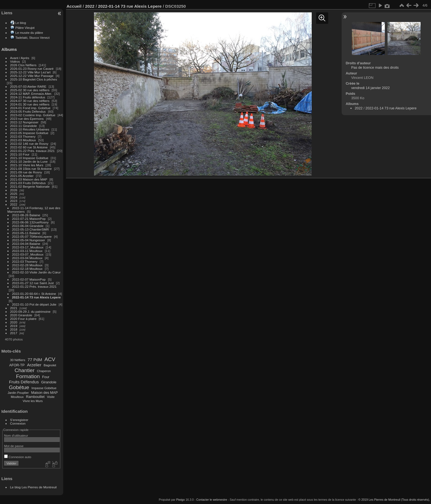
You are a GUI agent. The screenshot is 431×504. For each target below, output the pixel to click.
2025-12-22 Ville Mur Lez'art (30, 72)
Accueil (74, 6)
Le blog (21, 23)
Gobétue (19, 387)
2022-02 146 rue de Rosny (29, 144)
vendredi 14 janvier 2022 (371, 88)
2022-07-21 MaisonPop (29, 219)
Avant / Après (20, 58)
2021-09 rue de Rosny (26, 172)
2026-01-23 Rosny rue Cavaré (32, 69)
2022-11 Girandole (24, 126)
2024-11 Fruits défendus (28, 97)
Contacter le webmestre (212, 500)
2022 (14, 204)
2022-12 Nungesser (24, 122)
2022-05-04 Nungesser (29, 240)
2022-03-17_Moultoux (28, 247)
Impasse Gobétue (44, 388)
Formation (28, 376)
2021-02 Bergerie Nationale (30, 186)
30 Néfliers (18, 360)
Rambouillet (35, 397)
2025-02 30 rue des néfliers (30, 90)
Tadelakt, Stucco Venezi (33, 38)
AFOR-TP (17, 365)
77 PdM (35, 360)
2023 (14, 201)
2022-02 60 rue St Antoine (29, 147)
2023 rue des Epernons (27, 119)
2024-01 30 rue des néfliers (30, 104)
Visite (51, 397)
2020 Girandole (21, 315)
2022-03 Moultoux (23, 140)
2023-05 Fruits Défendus (28, 111)
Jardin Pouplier (18, 393)
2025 (14, 194)
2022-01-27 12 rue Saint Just (33, 283)
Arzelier (34, 365)
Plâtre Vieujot (25, 28)
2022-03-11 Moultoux (27, 251)
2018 (14, 329)
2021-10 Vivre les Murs (27, 165)
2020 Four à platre (23, 319)
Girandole (49, 382)
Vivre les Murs (33, 401)
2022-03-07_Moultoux (28, 254)
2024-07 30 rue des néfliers (30, 101)
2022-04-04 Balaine (26, 244)
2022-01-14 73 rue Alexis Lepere (36, 297)
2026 (14, 190)
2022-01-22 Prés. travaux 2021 (32, 151)
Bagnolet (50, 365)
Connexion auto (18, 457)
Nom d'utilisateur (16, 435)
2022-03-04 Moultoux (27, 258)
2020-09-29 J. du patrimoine (30, 311)
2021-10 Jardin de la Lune (29, 161)
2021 (14, 308)
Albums (9, 49)
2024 (14, 197)
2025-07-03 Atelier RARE (28, 86)
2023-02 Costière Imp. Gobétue (33, 115)
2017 (14, 333)
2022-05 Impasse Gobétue (29, 133)
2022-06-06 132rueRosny (30, 222)
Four (46, 377)
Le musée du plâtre (29, 33)
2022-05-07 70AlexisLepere (32, 236)
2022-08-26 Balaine (26, 215)
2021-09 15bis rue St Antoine (31, 169)
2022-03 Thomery (23, 136)
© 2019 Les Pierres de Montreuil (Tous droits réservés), (394, 500)
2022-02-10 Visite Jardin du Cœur (36, 272)
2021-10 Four (20, 154)
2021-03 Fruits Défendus (28, 183)
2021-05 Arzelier (22, 176)
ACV (50, 359)
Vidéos (15, 61)
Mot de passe (14, 446)
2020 (14, 322)
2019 (14, 326)
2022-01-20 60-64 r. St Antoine (34, 294)
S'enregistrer (19, 420)
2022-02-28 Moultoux (27, 265)
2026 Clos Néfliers (23, 65)
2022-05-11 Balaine (26, 233)
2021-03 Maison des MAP (29, 179)
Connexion (18, 423)
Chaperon (44, 371)
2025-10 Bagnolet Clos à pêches (34, 79)
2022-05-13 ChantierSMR (31, 229)
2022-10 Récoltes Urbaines (30, 129)
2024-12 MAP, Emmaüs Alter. (31, 94)
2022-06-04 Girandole (28, 226)
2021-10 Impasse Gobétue (29, 158)
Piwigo (180, 500)
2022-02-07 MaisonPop (29, 279)
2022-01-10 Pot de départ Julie (34, 304)
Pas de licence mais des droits (375, 67)
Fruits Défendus (24, 382)
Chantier (25, 370)
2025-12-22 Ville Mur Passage (32, 76)
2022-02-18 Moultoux (27, 269)
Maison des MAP (44, 393)
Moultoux (17, 397)
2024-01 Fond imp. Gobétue (30, 108)
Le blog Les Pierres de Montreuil (33, 487)
